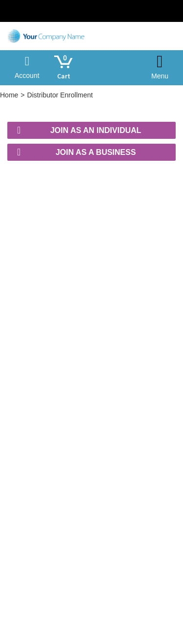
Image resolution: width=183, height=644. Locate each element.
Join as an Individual (79, 130)
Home (9, 95)
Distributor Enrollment (60, 95)
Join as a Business (76, 152)
